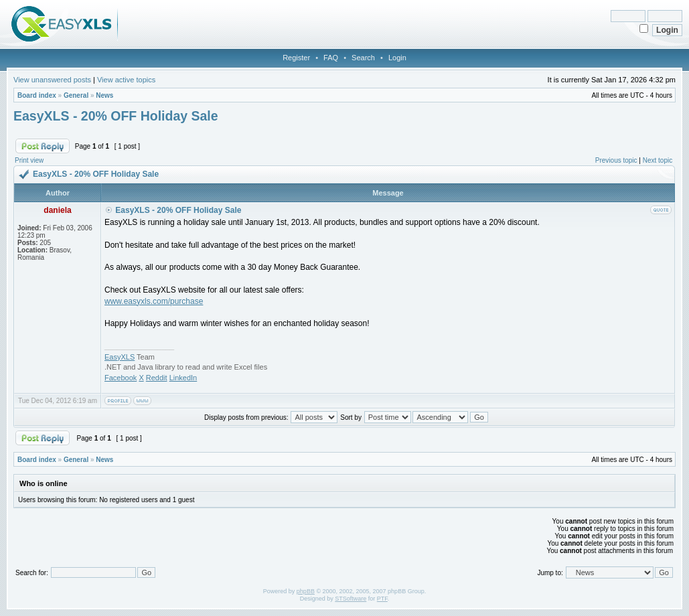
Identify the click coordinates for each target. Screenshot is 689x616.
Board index (37, 95)
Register (296, 58)
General (76, 95)
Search (363, 58)
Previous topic (616, 160)
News (104, 95)
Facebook (121, 378)
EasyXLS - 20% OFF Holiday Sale (116, 116)
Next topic (658, 160)
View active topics (126, 80)
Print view (29, 160)
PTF (382, 599)
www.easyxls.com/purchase (154, 301)
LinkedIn (183, 378)
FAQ (331, 58)
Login (397, 58)
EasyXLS (120, 357)
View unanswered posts (52, 80)
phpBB (306, 591)
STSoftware (351, 599)
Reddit (157, 378)
